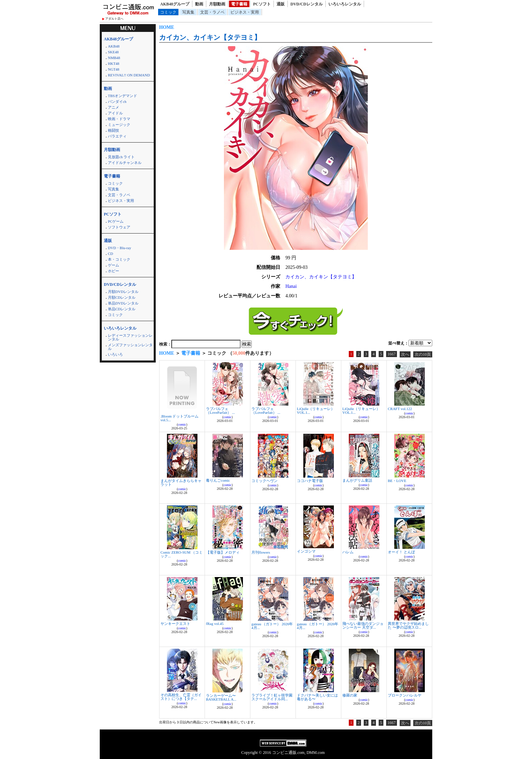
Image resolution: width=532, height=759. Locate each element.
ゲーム (113, 265)
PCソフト (262, 4)
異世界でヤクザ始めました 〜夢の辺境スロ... (408, 625)
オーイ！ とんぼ (401, 552)
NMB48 (114, 58)
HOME (167, 27)
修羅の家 (350, 695)
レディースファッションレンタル (130, 337)
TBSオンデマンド (122, 96)
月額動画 (217, 4)
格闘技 (113, 130)
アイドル (115, 113)
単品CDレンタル (122, 309)
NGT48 (114, 69)
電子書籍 (239, 4)
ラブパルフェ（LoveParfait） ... (220, 411)
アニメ (113, 107)
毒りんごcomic (218, 480)
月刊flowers (261, 552)
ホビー (113, 271)
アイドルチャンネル (125, 163)
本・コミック (119, 259)
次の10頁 (423, 354)
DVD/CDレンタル (307, 4)
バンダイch (117, 101)
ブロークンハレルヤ (405, 695)
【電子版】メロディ (223, 552)
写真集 (188, 12)
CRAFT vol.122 (400, 409)
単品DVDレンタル (123, 303)
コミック (168, 12)
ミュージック (119, 125)
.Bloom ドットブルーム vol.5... (179, 418)
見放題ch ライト (121, 157)
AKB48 (114, 46)
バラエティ (117, 136)
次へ (405, 354)
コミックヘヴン (264, 481)
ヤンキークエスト (175, 624)
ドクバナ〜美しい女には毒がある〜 (317, 697)
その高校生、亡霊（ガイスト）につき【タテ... (181, 697)
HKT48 (114, 63)
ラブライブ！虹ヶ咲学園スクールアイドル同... (272, 697)
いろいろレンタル (345, 4)
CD (110, 254)
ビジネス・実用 (245, 12)
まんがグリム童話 (357, 480)
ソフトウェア (119, 227)
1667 (392, 354)
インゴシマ (306, 551)
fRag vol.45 (215, 624)
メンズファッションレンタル (130, 347)
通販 (281, 4)
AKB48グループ (175, 4)
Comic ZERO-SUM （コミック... (182, 554)
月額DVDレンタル (123, 292)
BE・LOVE (397, 481)
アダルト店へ (114, 19)
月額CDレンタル (122, 297)
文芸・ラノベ (212, 12)
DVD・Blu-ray (119, 248)
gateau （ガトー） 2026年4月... (272, 626)
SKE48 (113, 52)
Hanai (291, 286)
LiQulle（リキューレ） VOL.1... (316, 411)
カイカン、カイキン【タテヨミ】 (210, 37)
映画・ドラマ (119, 119)
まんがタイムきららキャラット (181, 483)
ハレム (348, 552)
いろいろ (115, 354)
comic (182, 424)
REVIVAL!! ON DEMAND (129, 75)
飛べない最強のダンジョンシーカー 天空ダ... (363, 625)
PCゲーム (116, 221)
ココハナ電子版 (310, 481)
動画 (199, 4)
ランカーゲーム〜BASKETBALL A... (221, 697)
